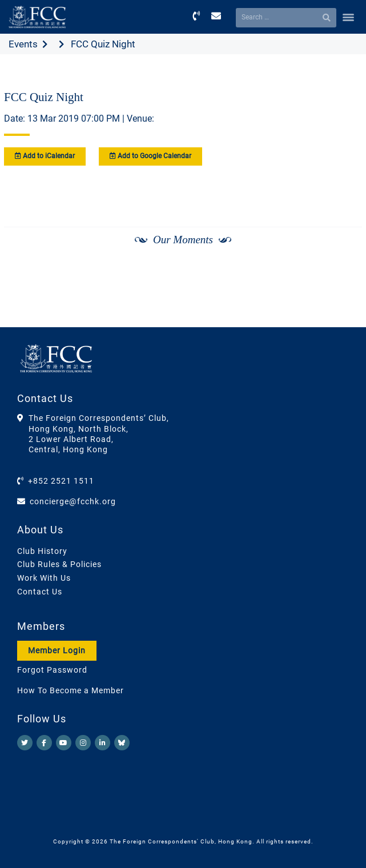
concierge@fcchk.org (73, 501)
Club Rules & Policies (59, 564)
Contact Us (40, 592)
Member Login (57, 650)
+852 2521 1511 (61, 481)
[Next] (341, 270)
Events (23, 44)
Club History (42, 551)
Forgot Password (52, 670)
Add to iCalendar (45, 156)
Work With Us (44, 578)
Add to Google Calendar (150, 156)
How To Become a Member (71, 690)
